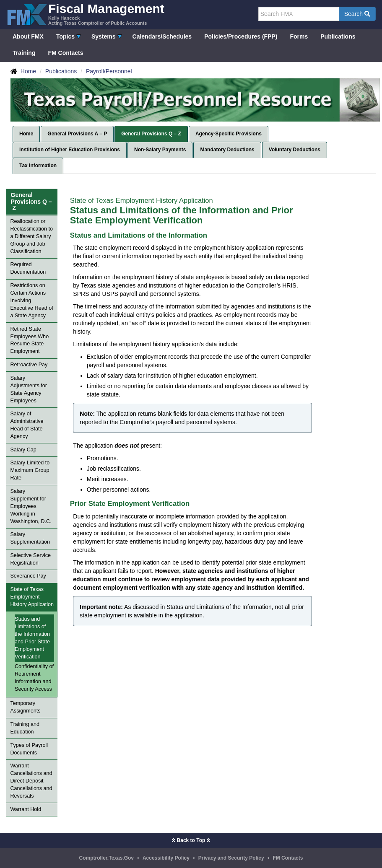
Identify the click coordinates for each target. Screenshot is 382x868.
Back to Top (191, 840)
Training (24, 53)
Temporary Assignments (25, 707)
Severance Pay (28, 576)
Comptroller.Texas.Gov (107, 858)
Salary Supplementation (30, 538)
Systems (104, 36)
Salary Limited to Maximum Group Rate (30, 470)
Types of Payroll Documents (29, 749)
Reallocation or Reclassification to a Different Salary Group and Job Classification (31, 236)
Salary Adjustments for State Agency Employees (29, 389)
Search (357, 14)
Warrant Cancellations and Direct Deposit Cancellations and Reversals (31, 781)
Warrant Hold (26, 809)
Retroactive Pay (29, 365)
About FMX (28, 36)
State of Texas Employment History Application (32, 597)
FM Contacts (65, 53)
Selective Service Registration (30, 559)
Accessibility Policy (166, 858)
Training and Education (25, 728)
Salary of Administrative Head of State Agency (27, 425)
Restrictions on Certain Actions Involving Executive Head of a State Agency (31, 301)
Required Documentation (28, 268)
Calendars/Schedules (162, 36)
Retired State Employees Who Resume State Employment (29, 340)
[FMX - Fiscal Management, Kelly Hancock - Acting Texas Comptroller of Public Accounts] (85, 14)
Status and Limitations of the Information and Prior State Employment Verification (32, 638)
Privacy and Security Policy (231, 858)
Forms (299, 36)
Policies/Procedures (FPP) (241, 36)
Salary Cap (23, 450)
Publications (338, 36)
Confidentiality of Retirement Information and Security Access (34, 678)
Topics (65, 36)
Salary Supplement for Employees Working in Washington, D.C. (31, 506)
